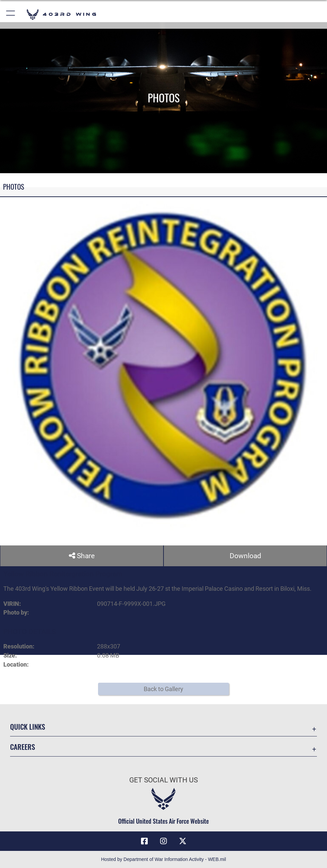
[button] (11, 14)
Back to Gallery (163, 689)
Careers (22, 746)
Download (245, 556)
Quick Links (28, 726)
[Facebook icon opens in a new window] (144, 841)
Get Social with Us (163, 780)
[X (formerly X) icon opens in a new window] (183, 841)
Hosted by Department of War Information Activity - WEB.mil (163, 859)
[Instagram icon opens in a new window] (163, 841)
